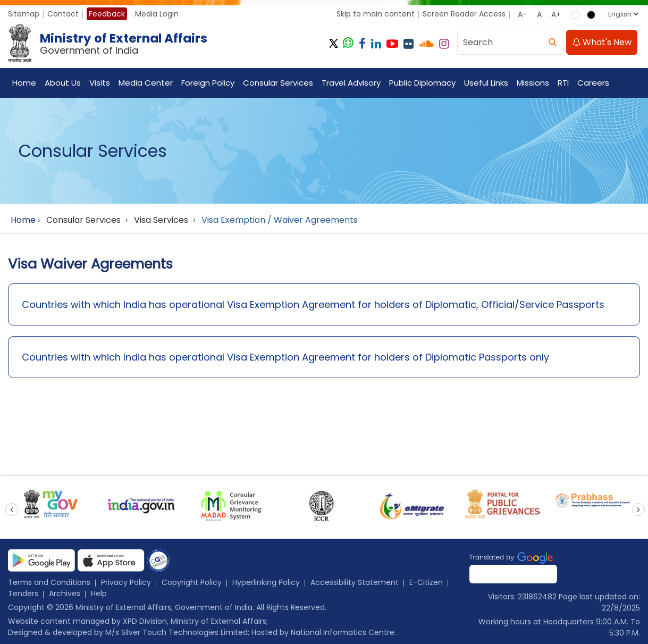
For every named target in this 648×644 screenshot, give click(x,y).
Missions (533, 83)
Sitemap (24, 14)
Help (99, 593)
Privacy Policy (126, 582)
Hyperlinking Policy (266, 582)
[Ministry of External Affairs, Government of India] (110, 44)
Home (24, 83)
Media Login (157, 14)
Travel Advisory (351, 83)
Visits (100, 83)
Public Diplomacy (422, 83)
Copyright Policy (192, 582)
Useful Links (486, 83)
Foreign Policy (208, 83)
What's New (602, 42)
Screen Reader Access (464, 14)
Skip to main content (376, 14)
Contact (63, 14)
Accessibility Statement (355, 582)
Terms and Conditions (49, 582)
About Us (63, 83)
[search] (552, 42)
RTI (563, 83)
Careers (593, 83)
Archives (65, 593)
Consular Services (278, 83)
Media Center (146, 83)
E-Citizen (426, 582)
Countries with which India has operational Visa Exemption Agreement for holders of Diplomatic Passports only (285, 357)
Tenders (23, 593)
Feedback (107, 14)
